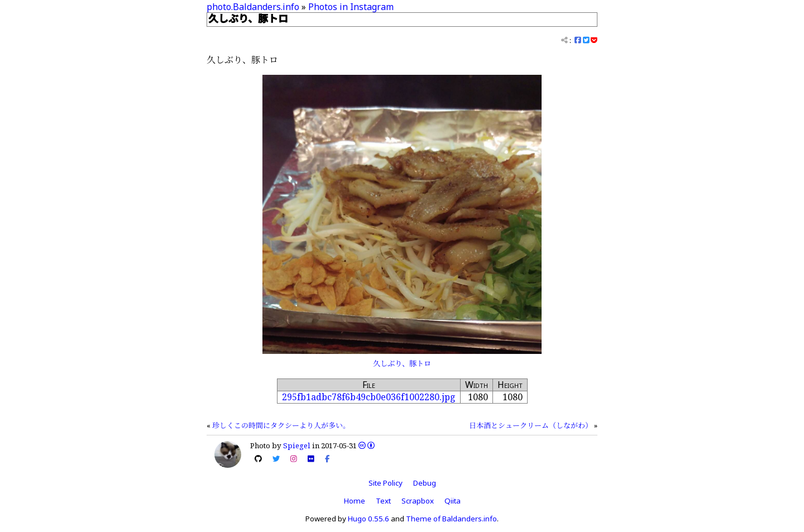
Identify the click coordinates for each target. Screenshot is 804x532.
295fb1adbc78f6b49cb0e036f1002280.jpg (369, 397)
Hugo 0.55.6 (368, 519)
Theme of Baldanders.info (451, 519)
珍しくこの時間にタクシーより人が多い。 (281, 425)
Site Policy (386, 483)
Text (383, 501)
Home (355, 501)
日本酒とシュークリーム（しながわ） (531, 425)
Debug (425, 483)
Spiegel (297, 445)
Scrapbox (418, 501)
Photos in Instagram (351, 7)
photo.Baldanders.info (253, 7)
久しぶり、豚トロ (402, 363)
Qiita (453, 501)
